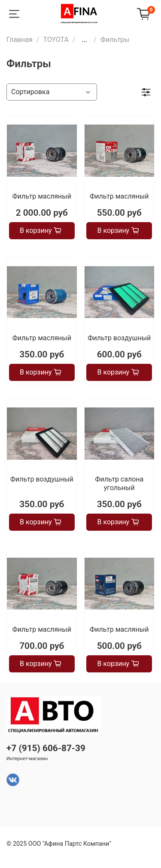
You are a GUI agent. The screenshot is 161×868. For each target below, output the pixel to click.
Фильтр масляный (42, 196)
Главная (20, 40)
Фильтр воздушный (119, 338)
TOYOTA (56, 40)
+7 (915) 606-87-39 (46, 748)
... (84, 40)
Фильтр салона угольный (119, 483)
